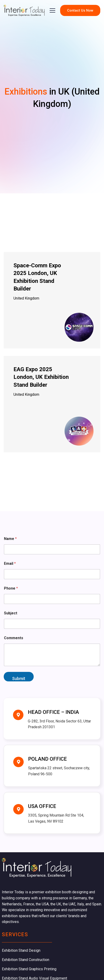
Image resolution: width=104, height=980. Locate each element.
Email (10, 563)
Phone (11, 588)
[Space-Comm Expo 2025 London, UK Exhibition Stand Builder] (52, 300)
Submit (19, 678)
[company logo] (24, 10)
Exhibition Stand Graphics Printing (29, 969)
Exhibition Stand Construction (26, 960)
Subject (11, 613)
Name (10, 539)
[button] (52, 10)
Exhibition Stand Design (21, 950)
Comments (14, 638)
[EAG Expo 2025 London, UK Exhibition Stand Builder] (52, 404)
